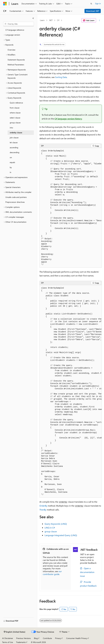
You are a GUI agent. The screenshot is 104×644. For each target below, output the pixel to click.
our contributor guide (52, 573)
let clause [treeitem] (14, 142)
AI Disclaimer (8, 638)
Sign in (98, 3)
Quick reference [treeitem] (16, 103)
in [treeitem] (10, 172)
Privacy (58, 638)
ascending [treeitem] (14, 147)
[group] (71, 208)
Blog (36, 638)
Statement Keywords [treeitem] (16, 60)
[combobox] (19, 24)
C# (58, 20)
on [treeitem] (11, 157)
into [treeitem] (11, 128)
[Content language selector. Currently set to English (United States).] (15, 632)
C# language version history (68, 119)
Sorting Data (61, 77)
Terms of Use (8, 642)
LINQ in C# (50, 528)
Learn (42, 20)
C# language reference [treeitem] (15, 30)
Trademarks (21, 642)
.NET (51, 20)
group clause (51, 531)
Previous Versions (23, 638)
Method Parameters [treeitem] (16, 65)
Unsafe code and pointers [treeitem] (16, 197)
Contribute (47, 638)
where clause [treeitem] (15, 113)
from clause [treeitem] (15, 108)
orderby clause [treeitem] (16, 132)
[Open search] (91, 4)
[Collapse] (33, 18)
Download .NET (93, 11)
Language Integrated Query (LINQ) (61, 535)
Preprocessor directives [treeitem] (15, 202)
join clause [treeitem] (14, 138)
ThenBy (43, 510)
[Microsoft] (5, 4)
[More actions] (99, 20)
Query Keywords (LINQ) (56, 524)
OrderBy (43, 506)
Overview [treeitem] (11, 50)
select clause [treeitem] (15, 118)
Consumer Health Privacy (77, 638)
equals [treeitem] (12, 162)
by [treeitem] (11, 167)
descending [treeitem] (14, 152)
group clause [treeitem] (15, 123)
